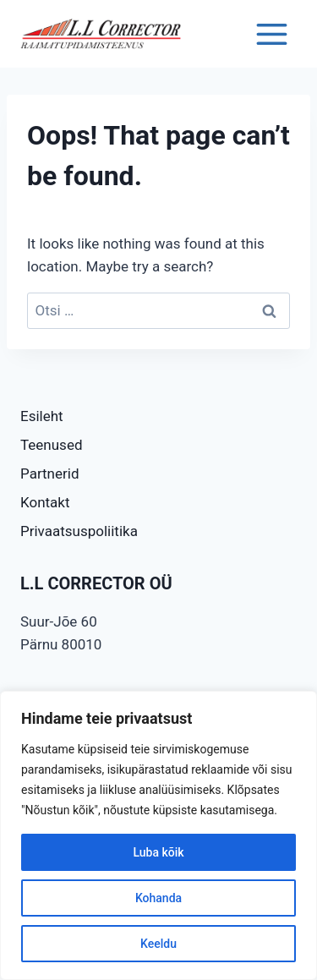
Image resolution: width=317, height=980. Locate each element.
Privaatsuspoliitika (79, 531)
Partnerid (50, 474)
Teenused (52, 445)
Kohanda (158, 898)
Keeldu (158, 944)
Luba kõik (158, 852)
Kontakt (45, 502)
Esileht (42, 416)
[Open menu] (271, 34)
